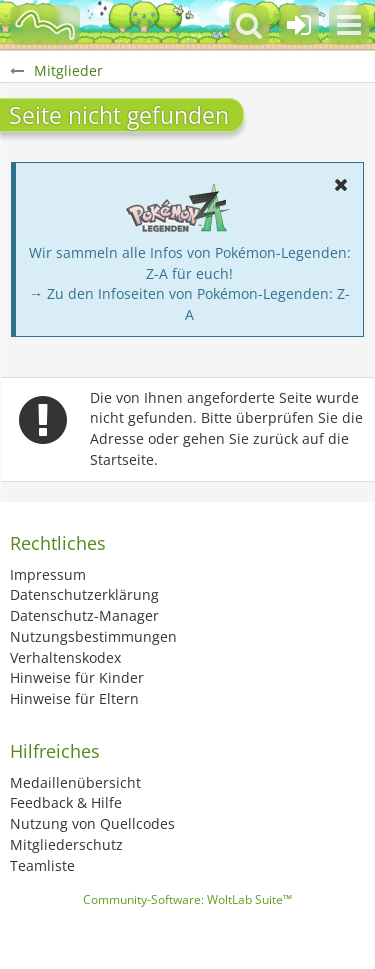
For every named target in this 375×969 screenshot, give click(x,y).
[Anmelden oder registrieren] (299, 25)
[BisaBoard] (45, 25)
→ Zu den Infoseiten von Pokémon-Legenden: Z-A (189, 304)
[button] (349, 25)
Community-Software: (187, 899)
